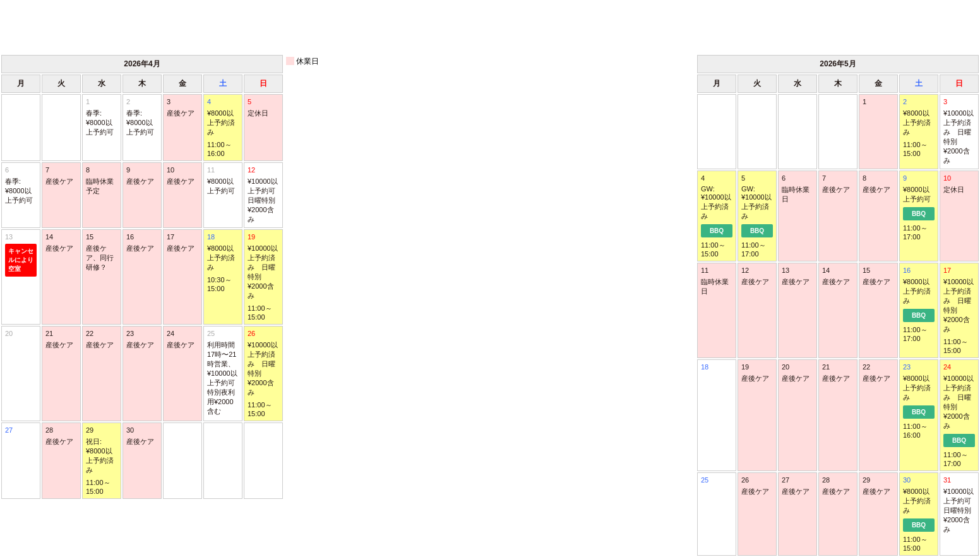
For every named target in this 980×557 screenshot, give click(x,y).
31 (959, 505)
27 (9, 430)
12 (263, 195)
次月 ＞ (931, 26)
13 (21, 255)
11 (223, 181)
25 (223, 373)
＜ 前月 (49, 26)
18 (705, 367)
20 (9, 333)
